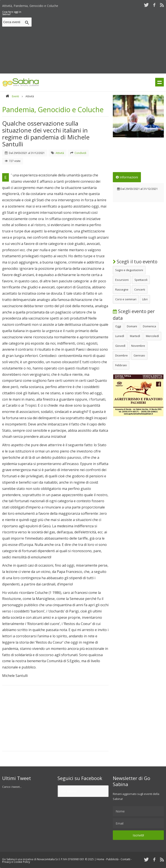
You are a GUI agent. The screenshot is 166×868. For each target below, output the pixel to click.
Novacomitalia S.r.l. (49, 859)
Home (100, 859)
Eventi (15, 96)
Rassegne (122, 289)
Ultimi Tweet (17, 778)
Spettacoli (141, 280)
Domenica (149, 326)
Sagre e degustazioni (129, 270)
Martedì (135, 336)
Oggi (118, 326)
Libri (145, 299)
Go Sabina (69, 791)
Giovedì (120, 346)
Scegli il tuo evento (135, 262)
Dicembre (121, 355)
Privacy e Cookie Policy (16, 862)
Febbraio (121, 365)
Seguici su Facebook (80, 778)
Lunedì (120, 336)
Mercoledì (152, 336)
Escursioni (122, 280)
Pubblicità (112, 859)
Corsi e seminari (126, 299)
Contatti (125, 859)
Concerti (140, 289)
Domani (132, 326)
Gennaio (139, 355)
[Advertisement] (100, 41)
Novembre (138, 346)
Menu (160, 82)
